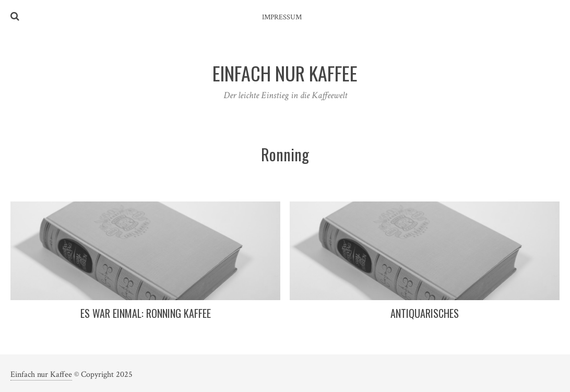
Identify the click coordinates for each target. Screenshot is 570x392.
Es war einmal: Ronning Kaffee (146, 313)
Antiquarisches (425, 313)
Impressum (282, 17)
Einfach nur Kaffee (41, 375)
